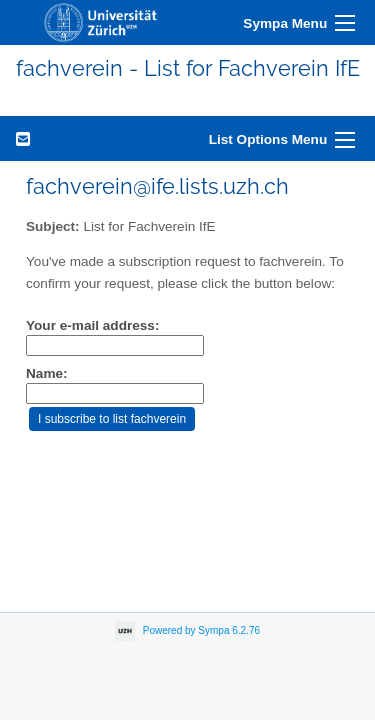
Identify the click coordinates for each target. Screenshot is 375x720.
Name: (47, 373)
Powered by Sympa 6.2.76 (201, 630)
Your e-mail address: (92, 325)
